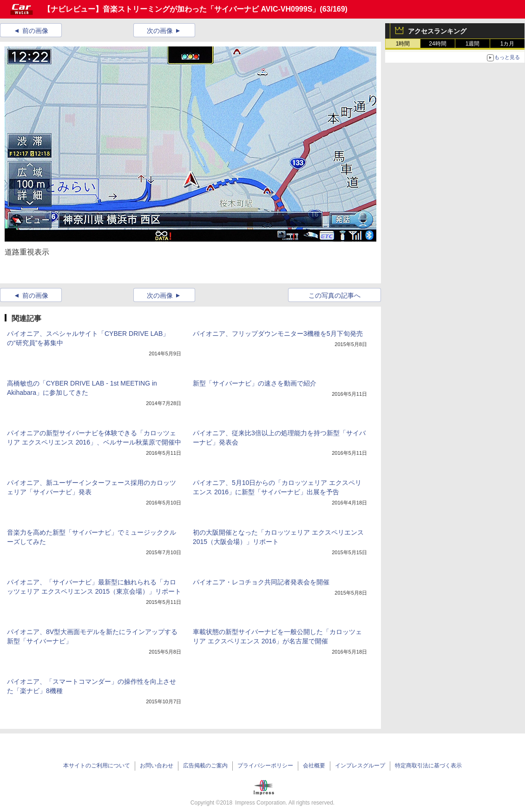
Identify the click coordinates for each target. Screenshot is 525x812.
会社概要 (314, 766)
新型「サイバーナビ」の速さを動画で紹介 (255, 383)
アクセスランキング (437, 31)
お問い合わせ (157, 766)
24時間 (437, 44)
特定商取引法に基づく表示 (428, 766)
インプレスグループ (360, 766)
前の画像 (35, 31)
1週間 (473, 44)
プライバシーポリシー (265, 766)
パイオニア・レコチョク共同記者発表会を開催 (261, 582)
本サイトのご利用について (97, 766)
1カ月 (508, 44)
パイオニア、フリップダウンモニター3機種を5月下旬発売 (278, 334)
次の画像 (160, 31)
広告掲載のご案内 (205, 766)
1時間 (403, 44)
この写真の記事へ (335, 295)
